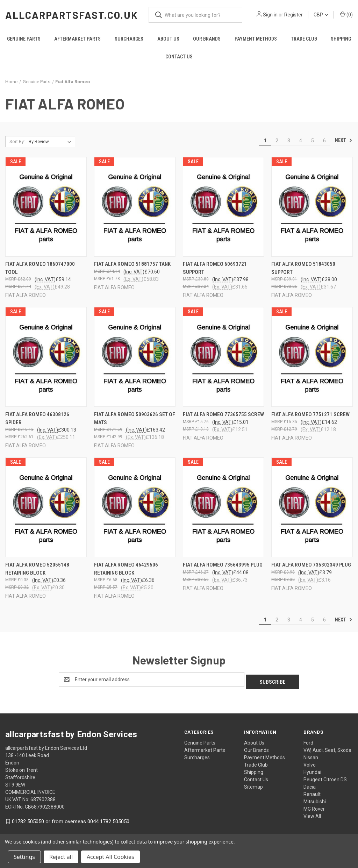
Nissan (311, 755)
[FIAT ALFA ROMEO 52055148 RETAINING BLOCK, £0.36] (46, 507)
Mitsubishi (315, 799)
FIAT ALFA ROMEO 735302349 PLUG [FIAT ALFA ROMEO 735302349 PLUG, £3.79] (311, 565)
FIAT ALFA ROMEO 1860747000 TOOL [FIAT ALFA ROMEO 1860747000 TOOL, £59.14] (40, 268)
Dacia (310, 784)
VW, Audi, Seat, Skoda (327, 748)
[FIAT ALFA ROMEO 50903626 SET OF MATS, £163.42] (135, 357)
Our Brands (207, 39)
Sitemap (253, 784)
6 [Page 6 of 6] (324, 141)
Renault (312, 792)
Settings (24, 857)
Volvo (310, 762)
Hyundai (312, 770)
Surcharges (129, 39)
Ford (308, 740)
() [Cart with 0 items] (346, 14)
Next (344, 140)
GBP (321, 15)
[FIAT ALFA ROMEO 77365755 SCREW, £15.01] (224, 357)
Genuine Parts (24, 39)
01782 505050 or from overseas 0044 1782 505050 (71, 819)
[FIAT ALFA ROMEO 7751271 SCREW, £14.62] (312, 357)
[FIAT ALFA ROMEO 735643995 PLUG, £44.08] (224, 507)
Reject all (61, 857)
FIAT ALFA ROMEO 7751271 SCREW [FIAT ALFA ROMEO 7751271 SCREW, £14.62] (310, 414)
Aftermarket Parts (77, 39)
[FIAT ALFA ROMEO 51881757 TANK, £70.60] (135, 207)
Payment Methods (256, 39)
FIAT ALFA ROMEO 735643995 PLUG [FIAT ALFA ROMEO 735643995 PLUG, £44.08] (223, 565)
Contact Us (179, 57)
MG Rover (314, 806)
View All (312, 814)
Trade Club (304, 39)
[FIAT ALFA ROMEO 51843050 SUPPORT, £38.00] (312, 207)
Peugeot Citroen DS (325, 777)
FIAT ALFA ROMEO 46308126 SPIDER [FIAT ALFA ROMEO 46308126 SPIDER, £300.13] (37, 418)
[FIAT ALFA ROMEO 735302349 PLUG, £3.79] (312, 507)
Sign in (270, 15)
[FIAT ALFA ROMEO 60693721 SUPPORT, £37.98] (224, 207)
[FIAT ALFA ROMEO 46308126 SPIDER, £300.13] (46, 357)
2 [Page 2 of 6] (277, 141)
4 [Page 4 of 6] (301, 141)
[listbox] (51, 142)
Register (293, 15)
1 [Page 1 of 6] (265, 141)
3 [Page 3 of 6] (289, 141)
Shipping (341, 39)
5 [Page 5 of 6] (313, 141)
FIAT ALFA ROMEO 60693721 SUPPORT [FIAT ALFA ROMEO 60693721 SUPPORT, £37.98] (215, 268)
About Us (168, 39)
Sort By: (17, 141)
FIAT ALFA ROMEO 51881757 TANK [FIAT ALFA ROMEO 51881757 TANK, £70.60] (132, 264)
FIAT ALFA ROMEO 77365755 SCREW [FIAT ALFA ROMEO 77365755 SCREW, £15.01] (223, 414)
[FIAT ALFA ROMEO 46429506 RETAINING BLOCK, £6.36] (135, 507)
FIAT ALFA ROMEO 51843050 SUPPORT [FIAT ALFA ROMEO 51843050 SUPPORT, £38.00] (303, 268)
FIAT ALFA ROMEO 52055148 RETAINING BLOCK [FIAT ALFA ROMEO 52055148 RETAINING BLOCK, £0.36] (37, 569)
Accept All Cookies (110, 857)
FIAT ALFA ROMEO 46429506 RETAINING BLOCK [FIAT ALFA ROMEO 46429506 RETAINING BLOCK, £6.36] (126, 569)
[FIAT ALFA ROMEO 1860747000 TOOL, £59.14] (46, 207)
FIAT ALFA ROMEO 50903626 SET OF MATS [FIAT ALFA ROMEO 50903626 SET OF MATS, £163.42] (135, 418)
